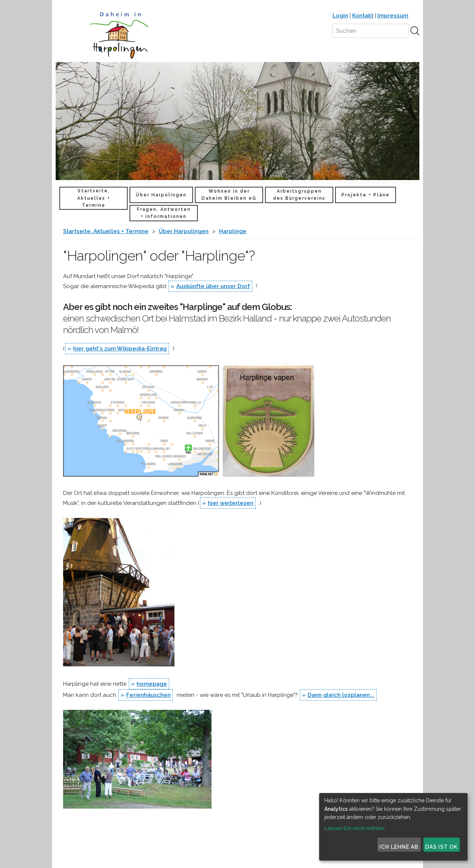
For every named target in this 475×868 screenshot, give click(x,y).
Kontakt (363, 16)
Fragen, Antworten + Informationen (164, 213)
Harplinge (233, 231)
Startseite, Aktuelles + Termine (94, 198)
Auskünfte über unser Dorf (213, 286)
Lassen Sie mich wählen (354, 828)
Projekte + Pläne (366, 195)
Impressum (393, 16)
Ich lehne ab (399, 847)
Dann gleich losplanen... (341, 695)
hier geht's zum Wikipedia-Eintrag (120, 349)
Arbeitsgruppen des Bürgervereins (299, 195)
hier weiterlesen (231, 503)
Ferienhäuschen (148, 695)
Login (340, 16)
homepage (152, 684)
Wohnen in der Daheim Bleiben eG (229, 195)
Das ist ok (441, 847)
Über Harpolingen (161, 195)
